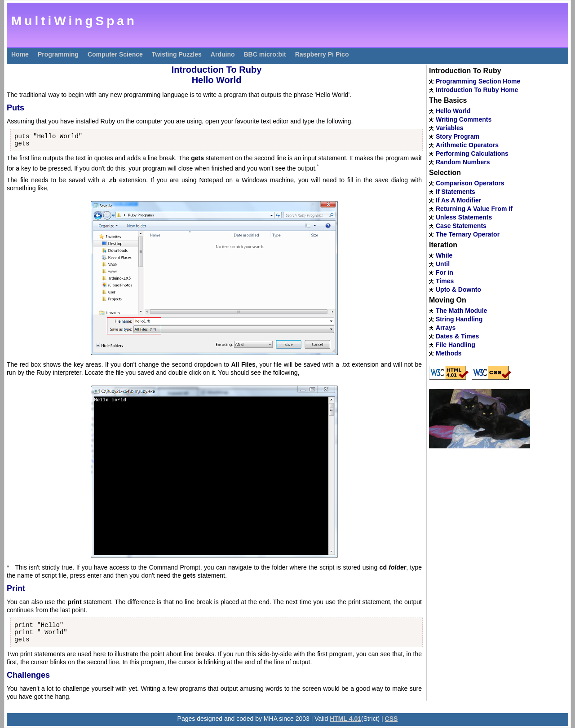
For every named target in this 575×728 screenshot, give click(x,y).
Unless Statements (464, 217)
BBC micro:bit (265, 54)
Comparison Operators (470, 183)
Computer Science (115, 54)
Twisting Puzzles (177, 54)
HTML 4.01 (345, 719)
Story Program (458, 136)
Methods (449, 353)
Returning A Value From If (474, 209)
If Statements (456, 192)
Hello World (453, 111)
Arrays (446, 328)
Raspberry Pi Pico (322, 54)
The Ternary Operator (468, 234)
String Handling (459, 319)
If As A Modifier (458, 200)
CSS (391, 719)
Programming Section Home (478, 81)
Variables (450, 128)
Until (443, 264)
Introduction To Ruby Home (477, 90)
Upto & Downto (458, 289)
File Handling (456, 345)
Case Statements (461, 226)
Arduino (223, 54)
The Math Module (461, 311)
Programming (58, 54)
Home (20, 54)
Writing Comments (464, 119)
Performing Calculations (472, 153)
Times (445, 281)
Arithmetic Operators (467, 145)
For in (445, 272)
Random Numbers (463, 162)
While (444, 255)
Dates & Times (457, 336)
